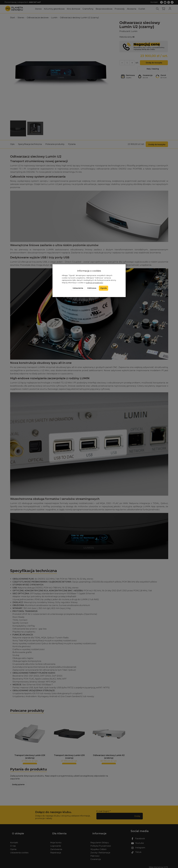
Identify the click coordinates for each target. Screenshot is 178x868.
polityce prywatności (95, 283)
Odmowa (92, 288)
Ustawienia (78, 288)
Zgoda (103, 288)
